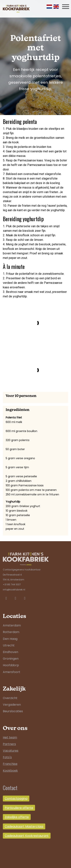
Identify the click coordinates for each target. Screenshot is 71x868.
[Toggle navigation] (66, 7)
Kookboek (10, 771)
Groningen (11, 659)
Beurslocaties (13, 711)
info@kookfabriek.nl (14, 590)
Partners (9, 744)
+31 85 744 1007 (12, 584)
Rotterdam (11, 632)
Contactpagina (16, 799)
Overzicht (10, 698)
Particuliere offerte (19, 808)
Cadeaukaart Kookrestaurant (27, 836)
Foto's (7, 757)
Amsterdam (12, 625)
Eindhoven (11, 652)
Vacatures (11, 751)
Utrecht (9, 645)
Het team (10, 737)
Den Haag (10, 639)
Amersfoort (12, 672)
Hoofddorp (11, 665)
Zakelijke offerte (17, 817)
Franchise (10, 764)
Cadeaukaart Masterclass (24, 826)
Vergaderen (12, 705)
